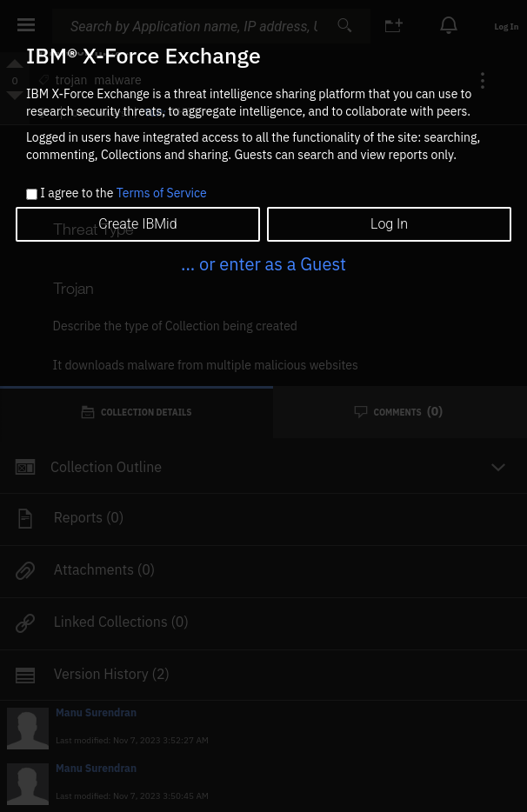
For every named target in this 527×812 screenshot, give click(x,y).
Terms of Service (162, 193)
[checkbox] (32, 194)
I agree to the (123, 194)
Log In (389, 224)
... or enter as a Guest (263, 264)
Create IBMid (137, 224)
